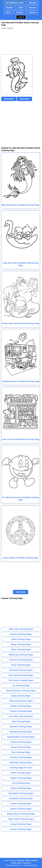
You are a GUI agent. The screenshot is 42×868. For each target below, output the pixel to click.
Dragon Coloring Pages (21, 778)
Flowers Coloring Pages (21, 711)
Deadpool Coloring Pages (21, 798)
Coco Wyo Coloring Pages (21, 716)
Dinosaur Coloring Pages (21, 670)
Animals (32, 8)
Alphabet (33, 3)
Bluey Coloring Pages (21, 644)
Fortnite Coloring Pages (21, 757)
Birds (8, 12)
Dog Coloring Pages (21, 721)
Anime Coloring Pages (21, 804)
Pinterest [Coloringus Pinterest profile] (34, 860)
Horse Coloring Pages (21, 747)
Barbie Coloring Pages (21, 706)
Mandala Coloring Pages (21, 732)
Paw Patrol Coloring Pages (21, 675)
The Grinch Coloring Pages (21, 680)
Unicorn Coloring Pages (21, 634)
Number (10, 8)
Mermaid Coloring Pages (21, 727)
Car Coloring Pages (21, 783)
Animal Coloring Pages (21, 824)
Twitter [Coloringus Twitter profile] (28, 860)
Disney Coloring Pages (21, 742)
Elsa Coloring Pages (21, 752)
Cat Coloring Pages (21, 685)
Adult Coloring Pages (21, 639)
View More (24, 99)
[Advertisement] (16, 42)
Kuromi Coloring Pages (21, 829)
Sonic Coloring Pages (21, 665)
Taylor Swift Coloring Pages (21, 819)
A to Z (21, 17)
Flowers (20, 12)
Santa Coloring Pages (21, 696)
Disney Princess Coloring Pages (21, 691)
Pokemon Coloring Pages (21, 660)
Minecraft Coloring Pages (21, 701)
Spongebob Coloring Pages (21, 793)
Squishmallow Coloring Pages (21, 737)
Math (21, 8)
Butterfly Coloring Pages (21, 762)
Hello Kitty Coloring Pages (21, 629)
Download (9, 99)
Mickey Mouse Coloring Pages (21, 814)
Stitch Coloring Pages (21, 650)
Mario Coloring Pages (21, 773)
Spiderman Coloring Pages (21, 655)
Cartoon (32, 12)
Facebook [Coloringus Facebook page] (21, 860)
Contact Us (27, 863)
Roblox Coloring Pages (21, 809)
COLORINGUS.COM (14, 3)
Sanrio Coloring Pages (21, 788)
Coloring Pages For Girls (21, 768)
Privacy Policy (16, 863)
